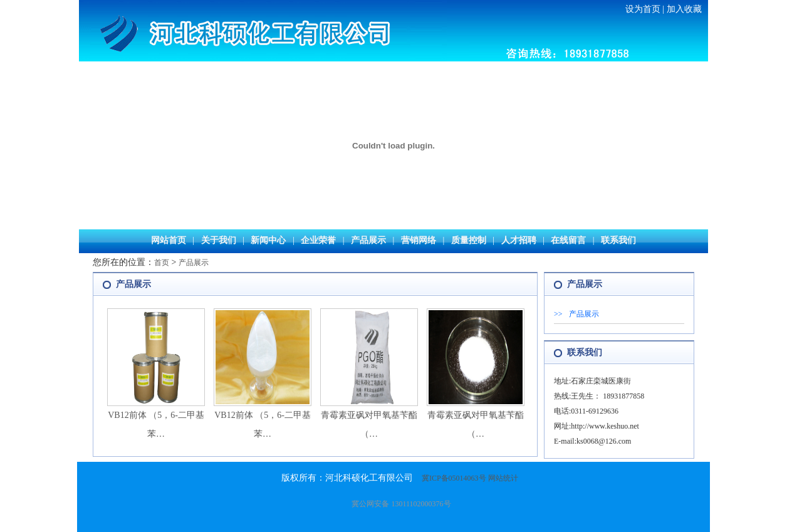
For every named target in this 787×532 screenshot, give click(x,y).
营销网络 (419, 240)
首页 (162, 263)
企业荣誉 (318, 240)
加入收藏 (684, 9)
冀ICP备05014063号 (454, 478)
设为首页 (643, 9)
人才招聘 (519, 240)
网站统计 (503, 478)
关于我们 (219, 240)
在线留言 (568, 240)
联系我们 (618, 240)
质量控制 (469, 240)
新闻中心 (268, 240)
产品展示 (368, 240)
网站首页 (169, 240)
